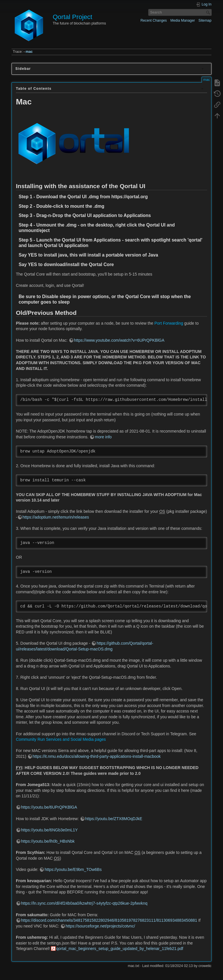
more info (103, 437)
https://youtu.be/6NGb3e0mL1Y (49, 830)
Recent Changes (154, 20)
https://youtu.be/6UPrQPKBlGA (49, 807)
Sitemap (205, 20)
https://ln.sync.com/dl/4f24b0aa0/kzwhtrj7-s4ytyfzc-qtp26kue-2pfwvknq (84, 903)
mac (29, 52)
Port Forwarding (169, 323)
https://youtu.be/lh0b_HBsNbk (48, 841)
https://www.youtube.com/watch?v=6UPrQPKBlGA (119, 340)
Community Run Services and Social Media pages (61, 739)
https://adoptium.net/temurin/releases (56, 517)
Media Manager (183, 20)
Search (209, 12)
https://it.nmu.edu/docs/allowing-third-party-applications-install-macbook (97, 756)
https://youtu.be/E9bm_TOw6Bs (73, 869)
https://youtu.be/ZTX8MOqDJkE (114, 819)
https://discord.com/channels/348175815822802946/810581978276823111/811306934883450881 (109, 920)
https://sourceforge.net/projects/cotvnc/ (100, 926)
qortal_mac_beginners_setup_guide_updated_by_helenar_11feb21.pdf (120, 949)
